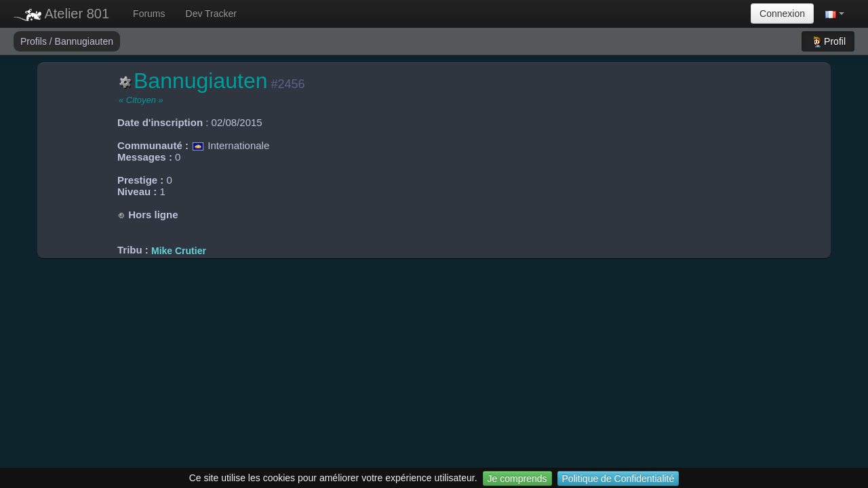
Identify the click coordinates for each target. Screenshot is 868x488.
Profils (35, 41)
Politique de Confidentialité (618, 479)
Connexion (782, 14)
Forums (149, 14)
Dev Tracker (211, 14)
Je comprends (517, 479)
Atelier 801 (61, 14)
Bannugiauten (84, 41)
